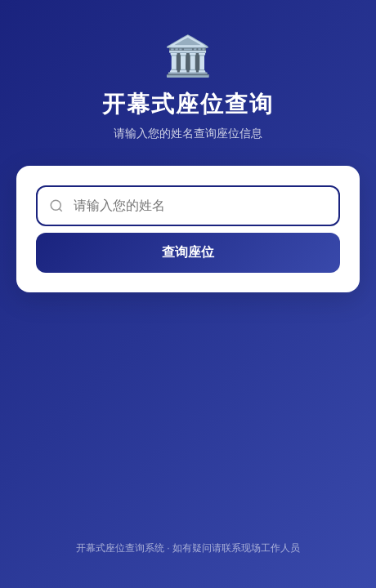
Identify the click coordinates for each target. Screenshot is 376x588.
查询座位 (188, 252)
